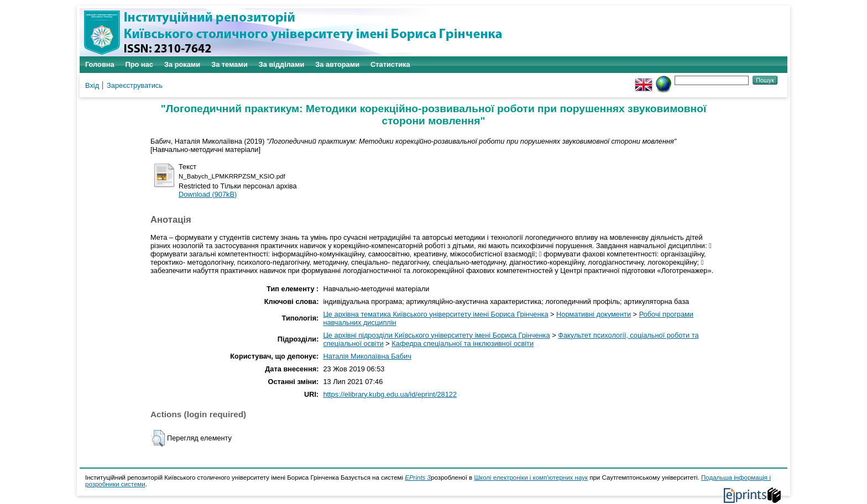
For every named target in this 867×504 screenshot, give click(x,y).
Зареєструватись (135, 85)
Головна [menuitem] (100, 64)
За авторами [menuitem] (337, 64)
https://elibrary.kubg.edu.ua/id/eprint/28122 (390, 394)
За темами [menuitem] (229, 64)
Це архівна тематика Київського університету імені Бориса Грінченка (435, 314)
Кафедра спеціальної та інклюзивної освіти (463, 343)
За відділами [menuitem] (282, 64)
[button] (158, 438)
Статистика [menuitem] (390, 64)
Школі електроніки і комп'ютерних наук (531, 477)
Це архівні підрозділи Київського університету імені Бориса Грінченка (436, 335)
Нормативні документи (594, 314)
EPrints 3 (418, 477)
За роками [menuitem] (182, 64)
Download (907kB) (208, 194)
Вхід (92, 85)
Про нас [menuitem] (139, 64)
